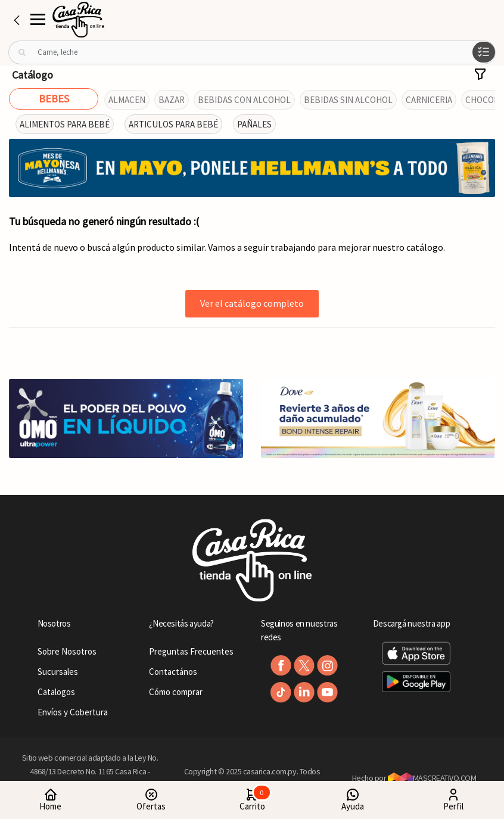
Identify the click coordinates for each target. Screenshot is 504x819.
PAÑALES (254, 124)
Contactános (173, 672)
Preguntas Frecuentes (191, 651)
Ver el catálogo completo (252, 303)
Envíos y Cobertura (73, 712)
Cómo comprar (176, 692)
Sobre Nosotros (67, 651)
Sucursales (58, 672)
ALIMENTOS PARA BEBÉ (65, 124)
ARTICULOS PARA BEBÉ (173, 124)
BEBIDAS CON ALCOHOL (244, 100)
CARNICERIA (429, 100)
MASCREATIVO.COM (432, 778)
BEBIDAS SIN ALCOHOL (348, 100)
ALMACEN (127, 100)
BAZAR (172, 100)
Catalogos (56, 692)
